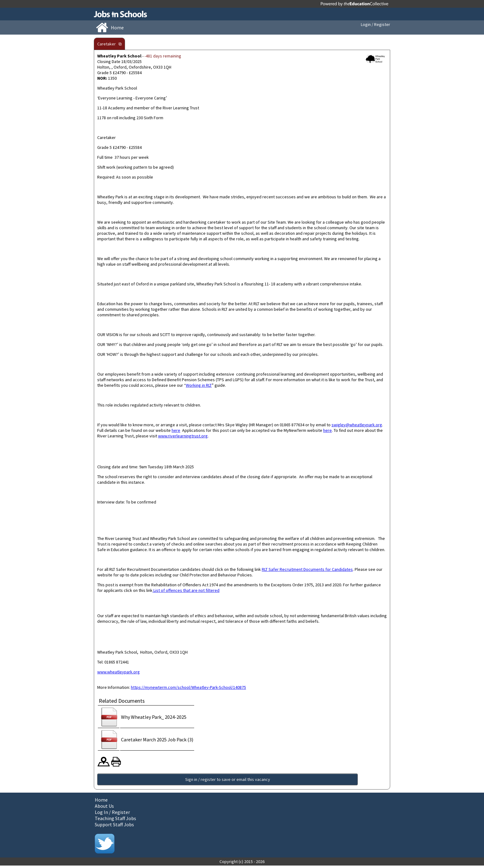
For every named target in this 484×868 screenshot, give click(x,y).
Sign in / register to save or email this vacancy (125, 781)
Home (101, 802)
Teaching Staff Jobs (115, 821)
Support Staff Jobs (114, 827)
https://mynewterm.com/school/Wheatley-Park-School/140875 (188, 687)
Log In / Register (112, 815)
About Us (104, 808)
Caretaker (106, 44)
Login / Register (376, 24)
